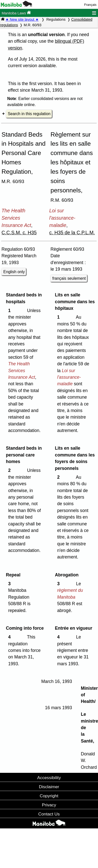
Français (90, 5)
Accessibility (49, 778)
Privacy (49, 805)
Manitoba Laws (16, 13)
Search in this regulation (29, 114)
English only (14, 272)
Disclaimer (49, 787)
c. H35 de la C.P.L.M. (72, 233)
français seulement (69, 278)
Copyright (49, 796)
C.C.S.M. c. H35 (19, 233)
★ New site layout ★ (22, 19)
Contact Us (49, 814)
